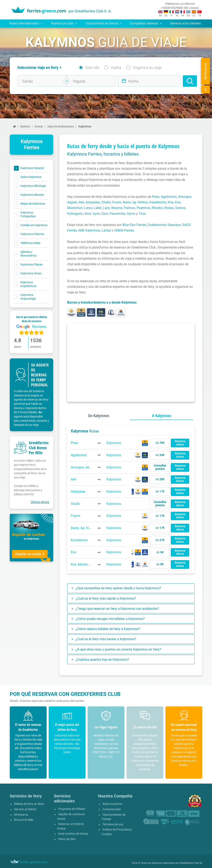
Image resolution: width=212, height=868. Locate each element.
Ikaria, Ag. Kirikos (135, 202)
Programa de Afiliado (72, 809)
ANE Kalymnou (89, 230)
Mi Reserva (21, 815)
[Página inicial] (14, 127)
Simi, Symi (92, 214)
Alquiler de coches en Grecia (71, 817)
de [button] (160, 443)
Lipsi (106, 208)
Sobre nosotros (112, 804)
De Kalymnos (99, 416)
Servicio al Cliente (25, 809)
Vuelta (116, 67)
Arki (81, 202)
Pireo (156, 197)
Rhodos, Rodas (163, 208)
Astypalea (93, 202)
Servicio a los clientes (185, 23)
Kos (171, 202)
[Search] (190, 81)
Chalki (106, 202)
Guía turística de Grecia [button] (104, 23)
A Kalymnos (161, 416)
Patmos (129, 208)
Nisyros (117, 208)
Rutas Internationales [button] (26, 23)
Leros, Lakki (93, 208)
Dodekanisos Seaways (164, 225)
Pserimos (143, 208)
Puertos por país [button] (64, 23)
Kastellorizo (158, 202)
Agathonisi (169, 197)
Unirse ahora (40, 502)
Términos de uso (113, 824)
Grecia (39, 127)
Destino (25, 127)
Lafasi (106, 230)
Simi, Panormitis (113, 214)
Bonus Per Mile (24, 820)
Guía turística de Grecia (73, 834)
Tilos (142, 214)
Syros (131, 214)
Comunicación (112, 809)
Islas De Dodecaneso (61, 127)
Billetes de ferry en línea (29, 804)
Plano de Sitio (67, 839)
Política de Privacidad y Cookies (117, 832)
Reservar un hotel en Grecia (71, 826)
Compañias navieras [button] (146, 23)
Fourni (117, 202)
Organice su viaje (147, 67)
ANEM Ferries (124, 230)
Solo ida (92, 67)
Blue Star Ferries (134, 225)
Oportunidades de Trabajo (113, 817)
